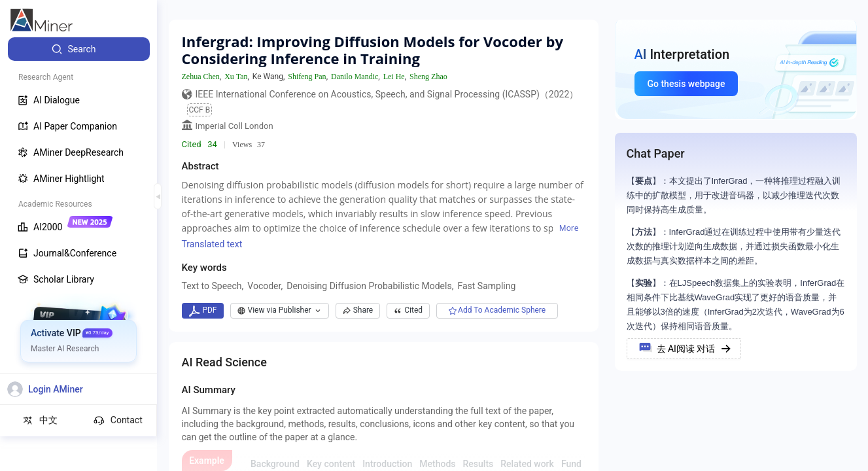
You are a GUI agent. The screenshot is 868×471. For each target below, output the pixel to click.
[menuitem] (79, 49)
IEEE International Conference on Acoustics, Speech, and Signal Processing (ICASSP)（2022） (387, 94)
